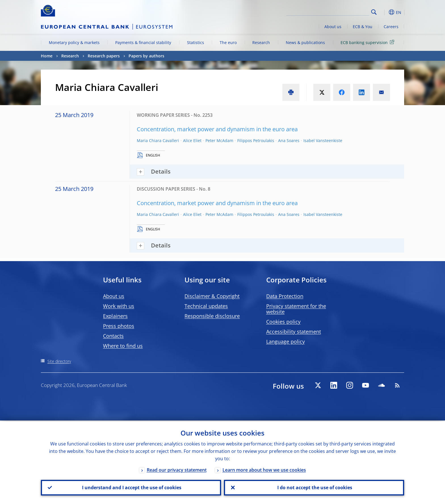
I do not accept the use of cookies (314, 487)
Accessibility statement (294, 332)
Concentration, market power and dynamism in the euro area (217, 129)
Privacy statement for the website (296, 309)
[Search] (341, 11)
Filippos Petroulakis (256, 140)
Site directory (59, 361)
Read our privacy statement (177, 469)
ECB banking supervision (368, 42)
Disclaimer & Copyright (212, 296)
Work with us (119, 306)
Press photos (119, 326)
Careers (391, 27)
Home (47, 56)
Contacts (113, 336)
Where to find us (123, 346)
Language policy (286, 341)
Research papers (104, 56)
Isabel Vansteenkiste (323, 140)
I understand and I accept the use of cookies (131, 487)
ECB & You (363, 27)
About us (333, 27)
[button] (384, 12)
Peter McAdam (219, 140)
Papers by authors (146, 56)
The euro (228, 42)
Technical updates (206, 306)
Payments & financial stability (143, 42)
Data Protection (285, 296)
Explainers (115, 316)
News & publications (305, 42)
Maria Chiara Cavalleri (158, 140)
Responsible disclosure (212, 316)
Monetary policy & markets (74, 42)
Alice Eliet (192, 140)
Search (374, 12)
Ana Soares (289, 140)
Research (261, 42)
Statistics (196, 42)
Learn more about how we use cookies (264, 469)
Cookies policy (283, 322)
